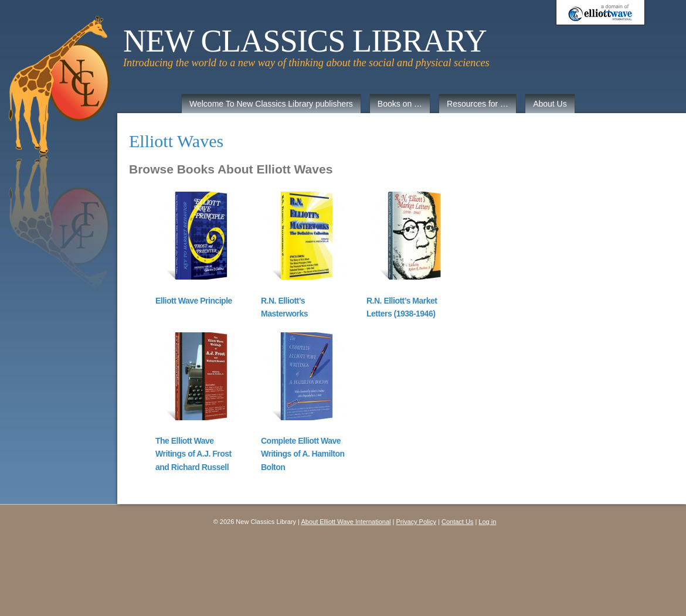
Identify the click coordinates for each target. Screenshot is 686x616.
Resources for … (478, 104)
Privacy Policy (416, 522)
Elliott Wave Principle (194, 301)
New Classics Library (305, 41)
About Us (550, 104)
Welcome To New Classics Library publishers (271, 104)
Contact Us (457, 522)
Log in (487, 522)
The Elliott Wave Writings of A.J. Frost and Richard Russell (193, 454)
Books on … (400, 104)
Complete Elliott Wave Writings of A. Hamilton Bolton (303, 454)
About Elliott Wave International (346, 522)
